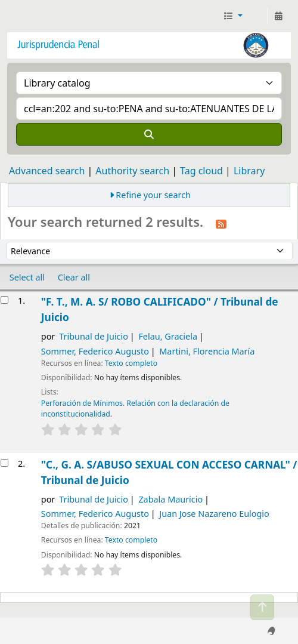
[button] (233, 16)
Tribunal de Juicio (94, 336)
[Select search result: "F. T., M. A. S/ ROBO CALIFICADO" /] (4, 300)
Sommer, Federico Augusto (95, 351)
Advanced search (47, 171)
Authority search (132, 171)
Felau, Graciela (168, 336)
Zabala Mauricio (170, 499)
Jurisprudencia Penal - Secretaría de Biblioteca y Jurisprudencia (14, 16)
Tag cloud (201, 171)
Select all (27, 277)
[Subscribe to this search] (221, 223)
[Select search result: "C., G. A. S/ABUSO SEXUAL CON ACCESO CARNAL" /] (4, 463)
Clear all (74, 277)
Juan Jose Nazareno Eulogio (214, 514)
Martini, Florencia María (207, 351)
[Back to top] (262, 607)
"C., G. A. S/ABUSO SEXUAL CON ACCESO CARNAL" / (169, 472)
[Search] (149, 134)
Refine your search (153, 195)
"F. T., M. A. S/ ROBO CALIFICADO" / (160, 309)
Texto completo (131, 363)
